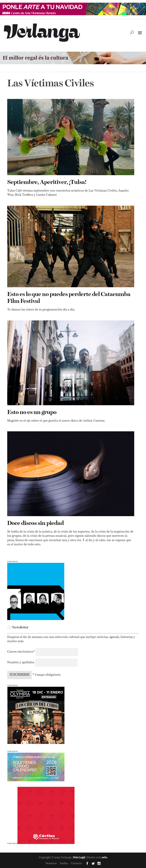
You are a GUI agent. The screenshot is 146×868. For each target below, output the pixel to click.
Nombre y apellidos (21, 663)
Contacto (76, 863)
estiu (104, 858)
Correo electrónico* (21, 652)
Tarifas (64, 863)
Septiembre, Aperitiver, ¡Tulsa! (47, 182)
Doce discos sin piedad (35, 523)
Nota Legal (79, 858)
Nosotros (51, 863)
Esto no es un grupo (32, 412)
